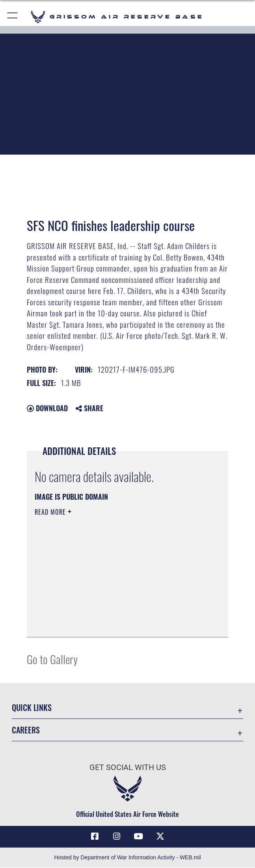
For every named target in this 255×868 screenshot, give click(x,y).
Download (47, 408)
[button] (13, 17)
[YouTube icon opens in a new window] (138, 837)
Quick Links (32, 707)
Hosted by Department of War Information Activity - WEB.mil (127, 858)
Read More (51, 512)
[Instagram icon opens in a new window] (117, 837)
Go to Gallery (52, 659)
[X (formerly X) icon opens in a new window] (160, 837)
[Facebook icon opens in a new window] (95, 837)
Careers (26, 730)
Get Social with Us (128, 767)
